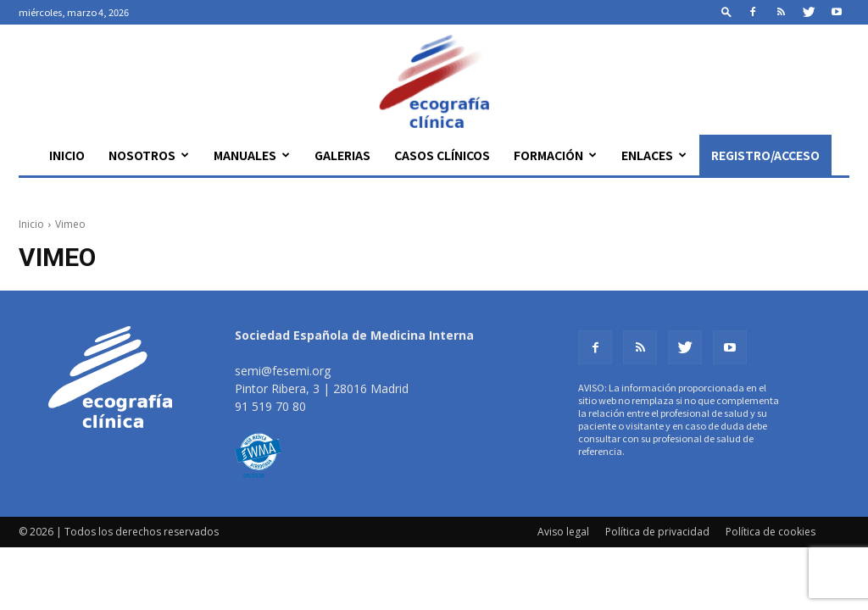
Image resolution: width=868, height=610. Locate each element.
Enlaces (654, 155)
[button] (726, 11)
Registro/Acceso (765, 155)
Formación (555, 155)
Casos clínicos (442, 155)
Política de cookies (771, 532)
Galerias (342, 155)
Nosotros (149, 155)
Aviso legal (563, 532)
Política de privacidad (657, 532)
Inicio (67, 155)
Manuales (252, 155)
